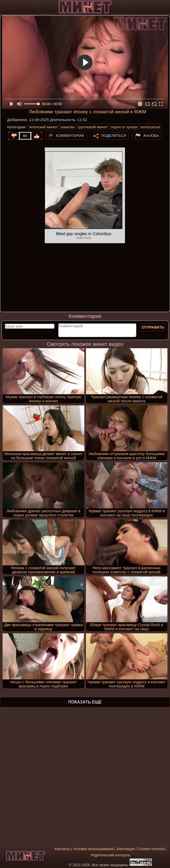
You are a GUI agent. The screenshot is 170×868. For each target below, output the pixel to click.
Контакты (62, 849)
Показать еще (85, 702)
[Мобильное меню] (5, 7)
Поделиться (114, 136)
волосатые (150, 127)
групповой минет (93, 127)
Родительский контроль (111, 855)
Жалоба (151, 136)
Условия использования (93, 849)
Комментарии (70, 136)
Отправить (153, 327)
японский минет (43, 127)
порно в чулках (124, 127)
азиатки (68, 127)
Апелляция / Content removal (141, 849)
